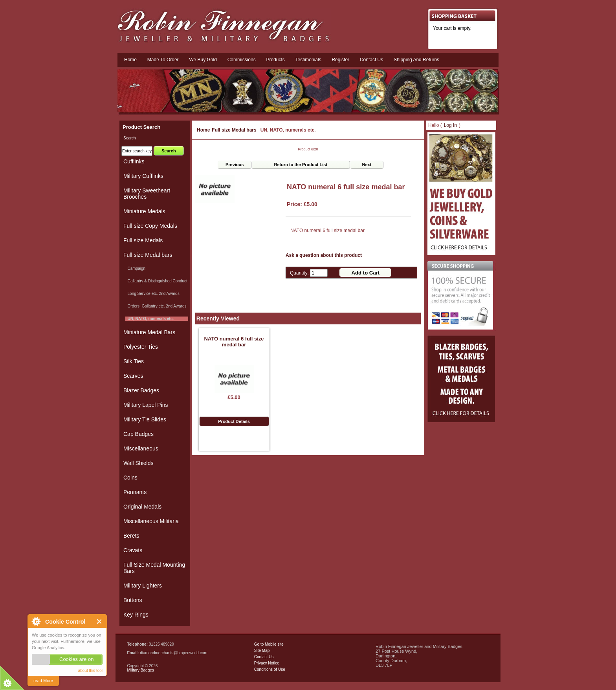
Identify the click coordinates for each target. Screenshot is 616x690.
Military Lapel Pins (146, 405)
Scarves (133, 376)
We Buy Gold (203, 60)
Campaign (135, 268)
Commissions (242, 60)
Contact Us (264, 657)
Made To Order (163, 60)
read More (43, 681)
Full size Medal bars (234, 130)
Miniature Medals (144, 211)
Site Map (262, 651)
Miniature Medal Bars (149, 332)
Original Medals (142, 507)
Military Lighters (143, 586)
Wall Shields (138, 463)
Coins (130, 478)
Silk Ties (134, 361)
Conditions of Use (270, 669)
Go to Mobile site (269, 644)
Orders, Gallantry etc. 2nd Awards (156, 306)
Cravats (133, 550)
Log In (450, 125)
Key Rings (136, 615)
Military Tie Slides (145, 419)
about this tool (90, 671)
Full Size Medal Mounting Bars (154, 568)
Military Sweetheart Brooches (147, 194)
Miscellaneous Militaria (151, 521)
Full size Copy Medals (150, 226)
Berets (131, 536)
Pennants (135, 492)
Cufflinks (134, 161)
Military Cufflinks (143, 176)
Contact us (371, 60)
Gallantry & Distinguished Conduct (156, 281)
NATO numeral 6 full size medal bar (234, 342)
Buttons (133, 600)
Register (340, 60)
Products (275, 60)
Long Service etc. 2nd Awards (152, 294)
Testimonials (308, 60)
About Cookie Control (36, 621)
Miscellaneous (141, 448)
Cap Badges (138, 434)
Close (100, 621)
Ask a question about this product (324, 255)
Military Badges (140, 670)
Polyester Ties (141, 347)
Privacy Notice (267, 663)
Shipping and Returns (416, 60)
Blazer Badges (141, 390)
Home (130, 60)
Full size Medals (143, 240)
